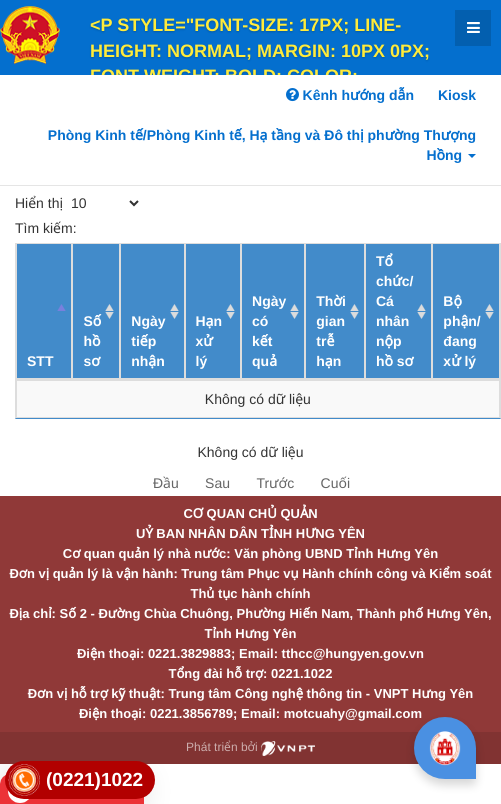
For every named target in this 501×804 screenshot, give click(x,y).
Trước (275, 483)
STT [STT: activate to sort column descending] (40, 361)
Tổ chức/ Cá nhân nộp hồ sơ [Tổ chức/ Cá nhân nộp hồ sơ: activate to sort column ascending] (394, 311)
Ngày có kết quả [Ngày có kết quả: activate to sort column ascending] (269, 331)
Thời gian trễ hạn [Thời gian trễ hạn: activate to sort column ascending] (331, 331)
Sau (217, 483)
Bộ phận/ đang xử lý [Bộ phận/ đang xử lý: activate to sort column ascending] (461, 331)
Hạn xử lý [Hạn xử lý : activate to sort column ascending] (209, 341)
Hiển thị (78, 203)
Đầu (166, 483)
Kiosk (457, 95)
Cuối (335, 483)
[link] (80, 780)
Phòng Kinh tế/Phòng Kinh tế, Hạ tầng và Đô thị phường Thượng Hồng (262, 145)
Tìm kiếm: (161, 228)
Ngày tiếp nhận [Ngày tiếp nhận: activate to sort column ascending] (148, 341)
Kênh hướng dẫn (350, 95)
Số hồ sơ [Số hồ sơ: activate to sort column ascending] (92, 341)
